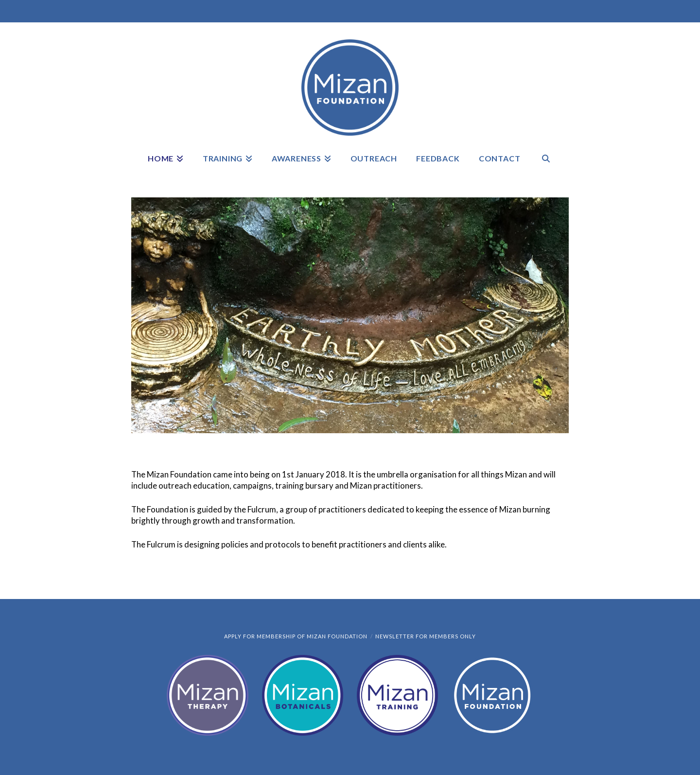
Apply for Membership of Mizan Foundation (296, 636)
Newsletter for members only (426, 636)
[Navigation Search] (546, 165)
